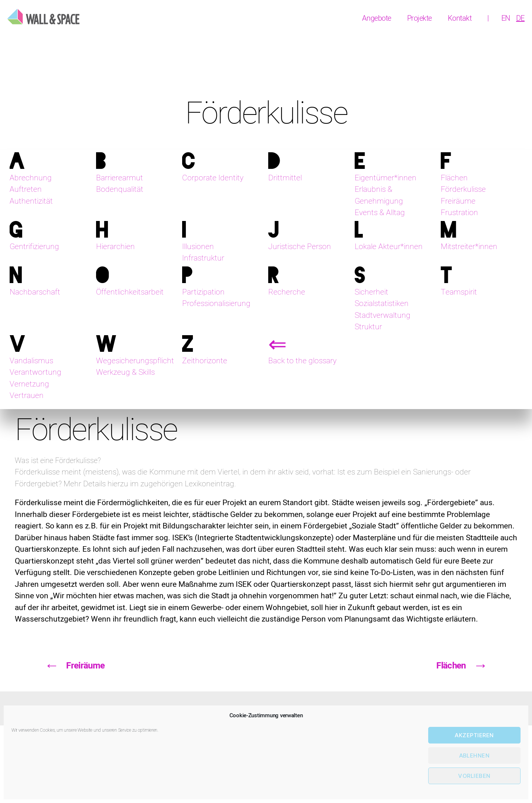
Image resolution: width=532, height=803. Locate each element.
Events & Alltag (380, 213)
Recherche (287, 292)
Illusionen (198, 247)
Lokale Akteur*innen (389, 247)
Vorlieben (474, 776)
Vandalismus (31, 361)
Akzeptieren (474, 735)
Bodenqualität (120, 189)
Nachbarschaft (35, 292)
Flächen (454, 178)
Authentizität (31, 201)
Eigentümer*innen (386, 178)
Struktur (368, 327)
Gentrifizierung (34, 247)
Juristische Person (300, 247)
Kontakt (460, 18)
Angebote (377, 18)
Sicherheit (371, 292)
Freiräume (458, 201)
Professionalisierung (216, 304)
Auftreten (26, 189)
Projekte (420, 18)
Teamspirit (459, 292)
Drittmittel (285, 178)
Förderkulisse (463, 189)
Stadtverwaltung (383, 315)
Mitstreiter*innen (469, 247)
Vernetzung (29, 384)
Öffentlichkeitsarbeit (130, 292)
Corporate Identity (213, 178)
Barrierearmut (120, 178)
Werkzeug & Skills (125, 372)
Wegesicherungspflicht (135, 361)
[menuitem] (506, 18)
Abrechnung (31, 178)
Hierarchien (115, 247)
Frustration (459, 213)
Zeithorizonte (205, 361)
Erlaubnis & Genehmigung (379, 195)
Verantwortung (35, 372)
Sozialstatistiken (382, 304)
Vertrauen (27, 396)
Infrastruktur (203, 258)
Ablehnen (475, 756)
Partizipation (203, 292)
